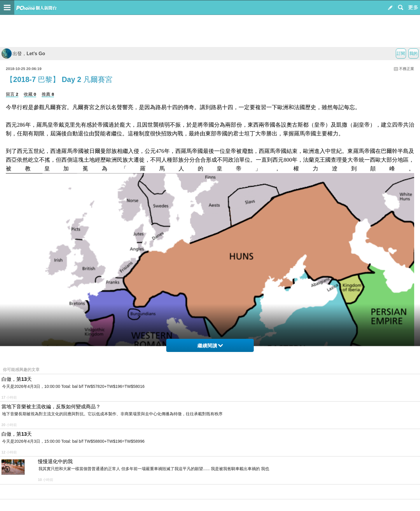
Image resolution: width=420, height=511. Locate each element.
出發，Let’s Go (23, 54)
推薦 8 (48, 94)
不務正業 (407, 69)
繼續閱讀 (210, 346)
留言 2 (12, 94)
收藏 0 (30, 94)
